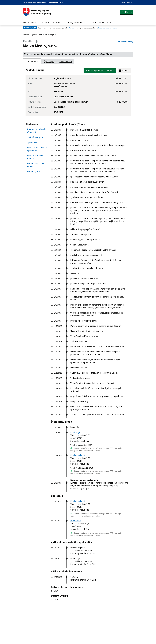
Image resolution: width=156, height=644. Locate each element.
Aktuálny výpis (32, 62)
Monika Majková (78, 455)
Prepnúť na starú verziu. (108, 28)
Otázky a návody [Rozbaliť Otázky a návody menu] (76, 23)
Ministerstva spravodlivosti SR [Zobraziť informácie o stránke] (50, 3)
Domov (26, 34)
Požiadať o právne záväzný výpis (100, 71)
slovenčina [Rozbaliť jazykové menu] (127, 3)
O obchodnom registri (101, 23)
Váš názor (72, 28)
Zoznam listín (66, 62)
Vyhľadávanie (29, 23)
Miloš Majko (76, 432)
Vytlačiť (124, 71)
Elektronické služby (51, 23)
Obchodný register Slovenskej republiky (37, 12)
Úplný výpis (49, 62)
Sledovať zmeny (125, 42)
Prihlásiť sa (127, 12)
